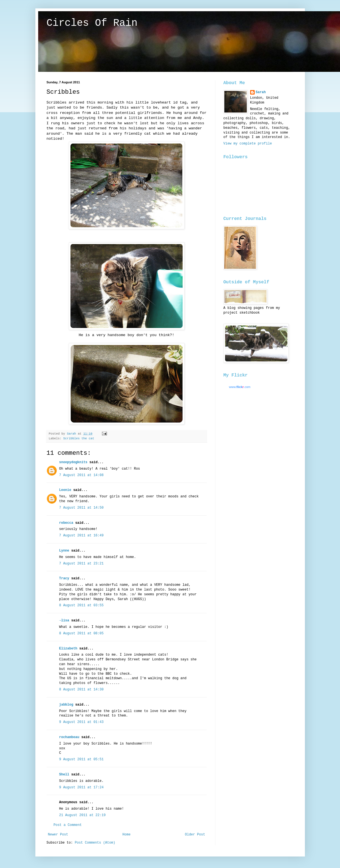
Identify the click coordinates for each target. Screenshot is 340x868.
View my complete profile (248, 144)
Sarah (261, 92)
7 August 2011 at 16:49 (81, 536)
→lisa (64, 621)
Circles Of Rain (92, 23)
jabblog (66, 705)
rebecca (66, 523)
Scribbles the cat (79, 438)
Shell (64, 775)
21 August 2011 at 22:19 (83, 815)
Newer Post (58, 835)
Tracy (64, 578)
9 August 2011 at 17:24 (81, 787)
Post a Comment (68, 825)
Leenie (65, 490)
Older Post (195, 835)
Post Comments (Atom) (95, 843)
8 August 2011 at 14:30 (81, 690)
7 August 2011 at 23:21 (81, 564)
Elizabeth (68, 649)
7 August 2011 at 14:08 (81, 475)
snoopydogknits (73, 462)
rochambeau (69, 737)
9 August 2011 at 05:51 (81, 759)
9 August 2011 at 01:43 (81, 722)
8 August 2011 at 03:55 (81, 605)
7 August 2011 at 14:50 (81, 508)
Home (126, 835)
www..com (240, 387)
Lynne (64, 551)
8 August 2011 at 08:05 (81, 633)
